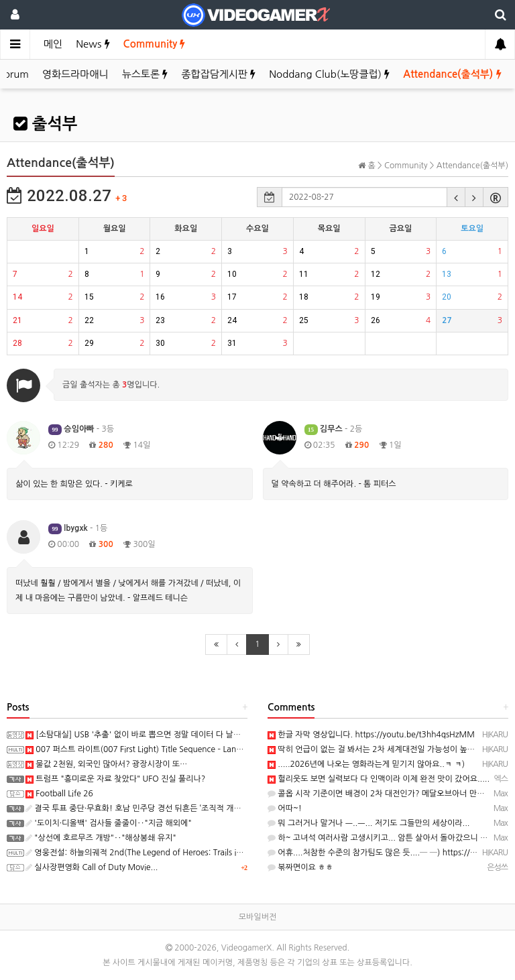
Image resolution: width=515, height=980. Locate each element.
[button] (456, 197)
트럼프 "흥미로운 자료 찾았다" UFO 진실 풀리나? (115, 779)
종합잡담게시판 (218, 74)
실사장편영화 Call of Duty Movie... (92, 867)
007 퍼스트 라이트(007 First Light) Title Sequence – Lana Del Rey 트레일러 (164, 749)
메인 (53, 44)
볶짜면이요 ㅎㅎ (300, 867)
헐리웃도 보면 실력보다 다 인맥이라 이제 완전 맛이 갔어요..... (379, 779)
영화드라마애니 (75, 74)
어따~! (285, 808)
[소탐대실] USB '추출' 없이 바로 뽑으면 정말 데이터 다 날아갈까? (143, 735)
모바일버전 (257, 917)
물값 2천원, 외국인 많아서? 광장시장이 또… (106, 764)
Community (155, 44)
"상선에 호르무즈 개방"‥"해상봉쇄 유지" (101, 838)
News (93, 44)
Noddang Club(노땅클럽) (329, 74)
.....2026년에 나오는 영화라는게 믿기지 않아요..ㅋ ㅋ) (366, 764)
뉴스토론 (145, 74)
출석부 (45, 124)
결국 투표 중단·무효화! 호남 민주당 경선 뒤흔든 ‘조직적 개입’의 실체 (147, 808)
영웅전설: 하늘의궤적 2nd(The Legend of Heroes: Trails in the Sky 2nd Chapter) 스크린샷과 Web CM (211, 853)
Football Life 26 (59, 794)
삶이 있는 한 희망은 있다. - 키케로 (74, 484)
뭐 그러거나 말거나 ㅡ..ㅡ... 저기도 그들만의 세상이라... (369, 823)
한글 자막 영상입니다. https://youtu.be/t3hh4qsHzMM (371, 735)
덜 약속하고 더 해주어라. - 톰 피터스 (334, 484)
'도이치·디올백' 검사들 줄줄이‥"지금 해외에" (109, 823)
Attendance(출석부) (452, 74)
